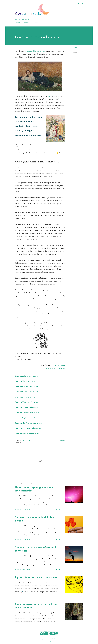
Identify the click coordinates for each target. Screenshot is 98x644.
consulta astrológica (58, 365)
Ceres (49, 96)
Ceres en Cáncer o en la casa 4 (27, 392)
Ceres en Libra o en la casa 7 (26, 407)
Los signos (35, 23)
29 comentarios (26, 596)
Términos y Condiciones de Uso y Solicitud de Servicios (49, 639)
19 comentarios (26, 626)
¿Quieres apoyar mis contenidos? (55, 368)
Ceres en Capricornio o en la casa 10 (30, 423)
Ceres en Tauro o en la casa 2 (27, 381)
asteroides (75, 55)
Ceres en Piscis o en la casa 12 (27, 434)
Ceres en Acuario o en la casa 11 (28, 428)
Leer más (58, 509)
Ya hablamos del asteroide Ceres (35, 51)
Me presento (18, 23)
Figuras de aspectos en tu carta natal (37, 578)
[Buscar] (77, 4)
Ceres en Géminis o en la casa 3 (28, 387)
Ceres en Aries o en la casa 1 (26, 376)
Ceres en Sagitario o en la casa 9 (28, 418)
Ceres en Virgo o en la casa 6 (27, 402)
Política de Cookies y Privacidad (49, 641)
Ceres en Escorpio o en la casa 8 (28, 413)
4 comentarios (26, 539)
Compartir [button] (76, 48)
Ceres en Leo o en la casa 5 (26, 397)
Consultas (27, 23)
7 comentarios (26, 509)
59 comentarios (26, 569)
